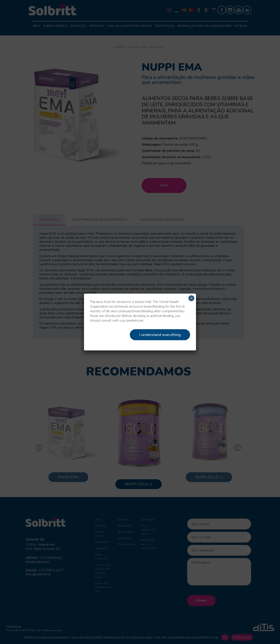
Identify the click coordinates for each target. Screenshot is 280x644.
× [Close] (191, 298)
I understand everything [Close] (160, 335)
